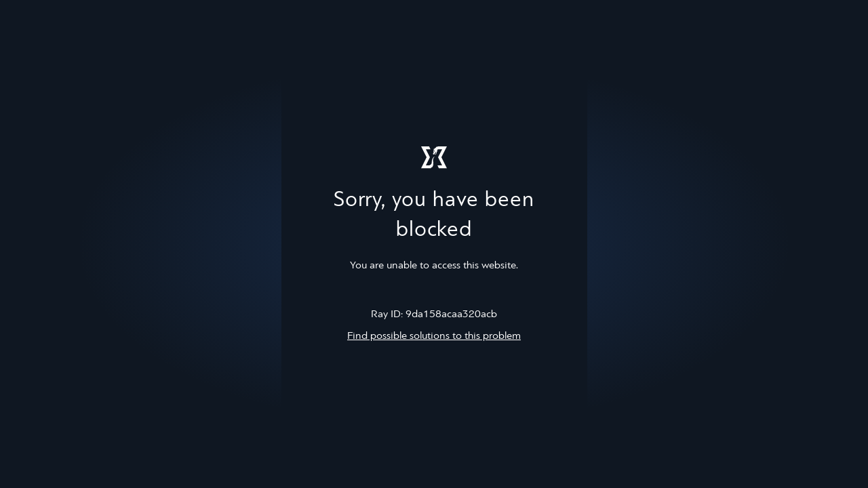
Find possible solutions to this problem (434, 336)
